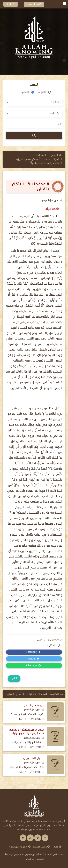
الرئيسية (56, 155)
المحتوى (24, 92)
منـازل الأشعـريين (34, 758)
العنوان (42, 92)
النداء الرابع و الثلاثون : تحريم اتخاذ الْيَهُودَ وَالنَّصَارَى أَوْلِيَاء (27, 731)
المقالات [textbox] (55, 102)
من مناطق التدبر (34, 705)
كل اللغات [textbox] (54, 113)
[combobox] (34, 102)
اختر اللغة (11, 4)
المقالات (41, 155)
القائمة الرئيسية (34, 4)
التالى (14, 679)
